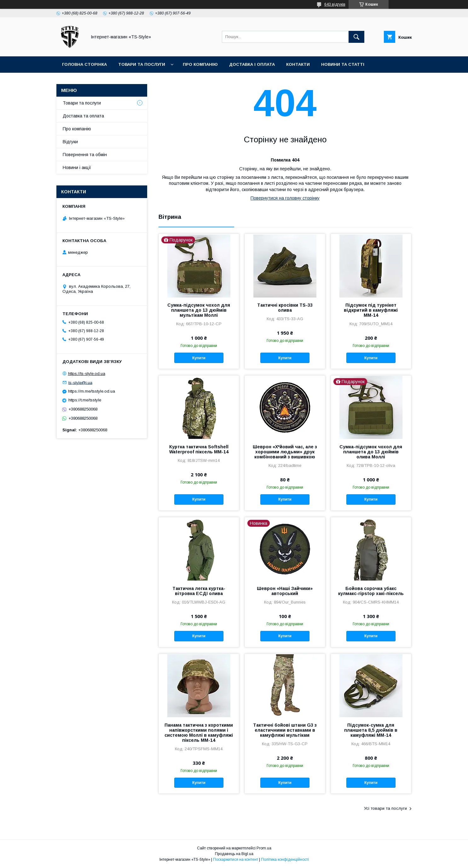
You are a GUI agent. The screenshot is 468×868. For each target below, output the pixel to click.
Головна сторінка (84, 64)
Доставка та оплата (83, 116)
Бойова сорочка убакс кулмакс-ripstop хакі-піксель (371, 591)
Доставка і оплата (252, 64)
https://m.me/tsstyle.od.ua (92, 391)
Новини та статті (343, 64)
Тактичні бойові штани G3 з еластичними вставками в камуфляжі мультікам (285, 730)
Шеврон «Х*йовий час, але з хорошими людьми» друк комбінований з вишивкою (285, 452)
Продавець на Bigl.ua (234, 854)
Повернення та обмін (85, 155)
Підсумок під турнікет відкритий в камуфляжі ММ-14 (371, 310)
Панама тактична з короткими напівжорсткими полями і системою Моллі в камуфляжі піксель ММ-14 (199, 733)
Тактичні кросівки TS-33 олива (285, 308)
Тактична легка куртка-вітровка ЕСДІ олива (199, 591)
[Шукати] (356, 37)
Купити (199, 358)
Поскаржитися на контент (236, 859)
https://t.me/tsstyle (85, 400)
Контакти (298, 64)
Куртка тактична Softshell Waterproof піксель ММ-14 (199, 449)
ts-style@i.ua (80, 382)
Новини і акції (77, 167)
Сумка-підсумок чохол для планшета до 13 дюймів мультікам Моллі (199, 310)
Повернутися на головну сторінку (285, 198)
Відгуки (70, 142)
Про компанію (200, 64)
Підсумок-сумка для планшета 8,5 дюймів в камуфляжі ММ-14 (371, 730)
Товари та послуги (142, 64)
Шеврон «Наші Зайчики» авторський (285, 591)
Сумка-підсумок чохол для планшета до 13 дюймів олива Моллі (371, 452)
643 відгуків (335, 4)
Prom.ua (264, 848)
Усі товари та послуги (385, 808)
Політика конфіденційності (285, 859)
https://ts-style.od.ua (87, 374)
